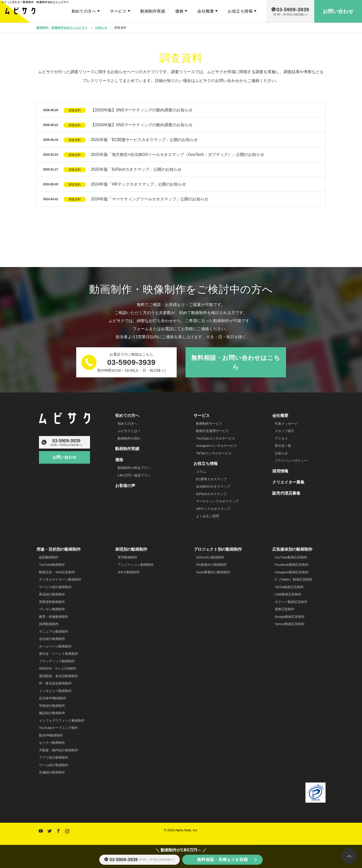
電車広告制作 (285, 609)
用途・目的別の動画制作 (59, 549)
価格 (179, 11)
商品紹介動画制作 (52, 594)
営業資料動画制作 (52, 602)
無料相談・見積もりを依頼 (222, 860)
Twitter (49, 830)
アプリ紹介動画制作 (54, 757)
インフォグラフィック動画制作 (62, 721)
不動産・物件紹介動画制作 (59, 750)
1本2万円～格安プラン (134, 475)
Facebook (58, 830)
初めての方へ (84, 11)
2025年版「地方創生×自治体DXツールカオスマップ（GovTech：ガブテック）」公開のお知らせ (177, 155)
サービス (118, 11)
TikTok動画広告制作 (289, 587)
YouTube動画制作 (52, 565)
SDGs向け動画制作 (210, 557)
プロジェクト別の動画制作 (218, 549)
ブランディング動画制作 (57, 661)
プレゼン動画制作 (52, 609)
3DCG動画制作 (129, 572)
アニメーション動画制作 (136, 565)
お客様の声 (125, 486)
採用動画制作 (49, 624)
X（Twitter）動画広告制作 (294, 579)
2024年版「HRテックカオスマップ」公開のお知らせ (138, 184)
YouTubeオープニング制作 (58, 728)
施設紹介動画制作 (52, 713)
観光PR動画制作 (51, 735)
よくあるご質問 (208, 516)
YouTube (40, 830)
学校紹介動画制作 (52, 706)
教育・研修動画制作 (54, 617)
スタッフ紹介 (285, 431)
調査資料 (75, 110)
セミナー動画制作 (52, 743)
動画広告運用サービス (212, 431)
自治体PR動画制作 (53, 698)
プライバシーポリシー (291, 461)
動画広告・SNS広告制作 (57, 572)
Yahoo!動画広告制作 (290, 624)
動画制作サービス (209, 424)
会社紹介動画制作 (52, 639)
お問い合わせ (64, 458)
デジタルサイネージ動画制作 (60, 579)
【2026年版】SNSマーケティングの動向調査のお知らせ (142, 110)
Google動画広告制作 (290, 617)
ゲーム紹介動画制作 (54, 765)
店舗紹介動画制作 (52, 772)
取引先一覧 (283, 446)
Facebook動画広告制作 (292, 565)
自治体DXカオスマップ (213, 486)
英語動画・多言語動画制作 (59, 676)
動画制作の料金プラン (134, 468)
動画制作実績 (153, 11)
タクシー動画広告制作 (291, 602)
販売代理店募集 (286, 493)
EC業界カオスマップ (211, 479)
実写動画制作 (127, 557)
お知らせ (281, 453)
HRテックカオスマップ (213, 509)
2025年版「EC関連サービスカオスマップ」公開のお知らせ (144, 140)
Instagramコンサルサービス (216, 446)
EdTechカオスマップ (211, 494)
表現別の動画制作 (131, 549)
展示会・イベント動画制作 (59, 654)
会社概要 (206, 11)
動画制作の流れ (129, 438)
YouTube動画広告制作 (291, 557)
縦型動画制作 (49, 557)
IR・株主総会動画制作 (55, 683)
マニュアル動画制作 (54, 632)
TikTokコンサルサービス (214, 453)
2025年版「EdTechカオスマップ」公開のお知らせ (136, 169)
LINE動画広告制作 (288, 594)
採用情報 (280, 471)
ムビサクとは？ (129, 431)
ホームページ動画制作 (55, 646)
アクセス (281, 438)
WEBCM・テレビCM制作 (58, 668)
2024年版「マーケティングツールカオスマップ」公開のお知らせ (150, 199)
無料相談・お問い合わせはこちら (236, 362)
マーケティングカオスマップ (217, 501)
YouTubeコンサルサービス (216, 438)
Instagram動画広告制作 (292, 572)
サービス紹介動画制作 (55, 587)
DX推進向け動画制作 (211, 565)
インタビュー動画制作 (55, 691)
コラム (201, 472)
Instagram (67, 830)
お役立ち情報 (240, 11)
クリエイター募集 (288, 482)
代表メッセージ (286, 424)
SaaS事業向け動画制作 (213, 572)
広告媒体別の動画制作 (292, 549)
